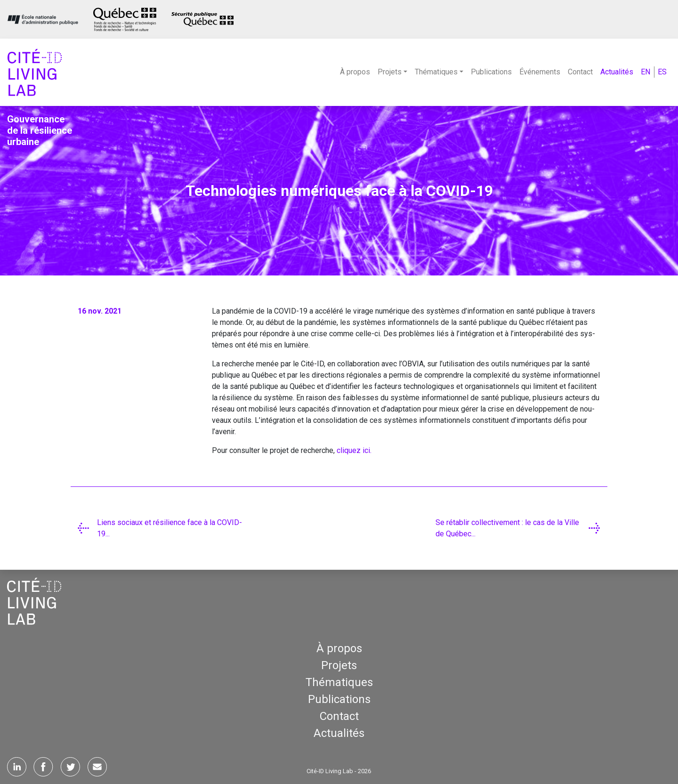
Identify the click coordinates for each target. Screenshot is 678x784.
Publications (491, 72)
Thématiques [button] (436, 72)
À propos (355, 72)
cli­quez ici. (354, 450)
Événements (540, 72)
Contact (580, 72)
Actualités (617, 72)
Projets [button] (390, 72)
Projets (339, 665)
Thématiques (339, 682)
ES (662, 72)
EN (646, 72)
